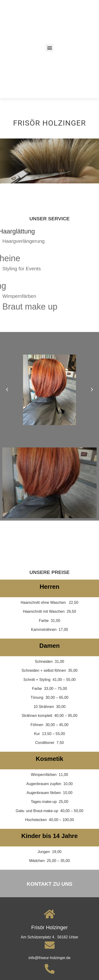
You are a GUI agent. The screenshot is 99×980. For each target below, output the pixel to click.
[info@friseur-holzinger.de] (50, 945)
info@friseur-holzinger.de (49, 958)
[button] (49, 48)
